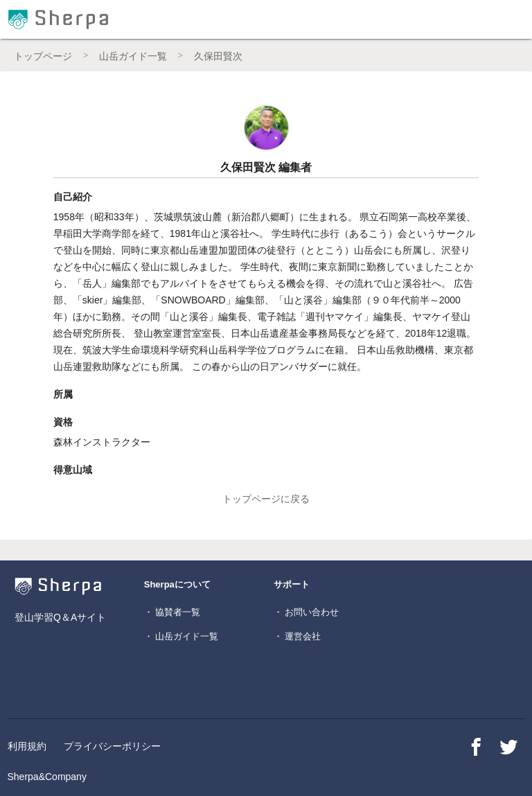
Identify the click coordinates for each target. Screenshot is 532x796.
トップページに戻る (266, 499)
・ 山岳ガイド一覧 (181, 636)
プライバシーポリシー (112, 746)
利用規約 (27, 746)
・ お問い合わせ (307, 612)
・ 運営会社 (298, 636)
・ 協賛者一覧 (172, 612)
